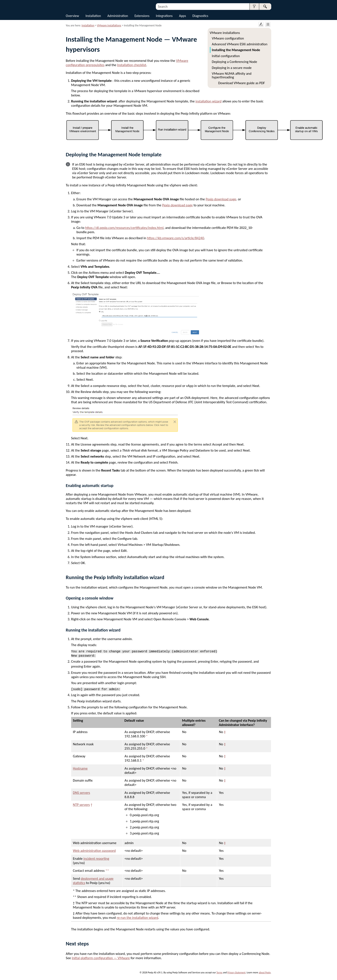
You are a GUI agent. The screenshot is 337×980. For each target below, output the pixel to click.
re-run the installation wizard (137, 918)
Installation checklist (132, 65)
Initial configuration (226, 56)
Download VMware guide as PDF (241, 83)
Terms (219, 972)
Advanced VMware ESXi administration (240, 44)
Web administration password (94, 851)
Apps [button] (182, 16)
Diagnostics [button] (200, 16)
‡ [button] (225, 732)
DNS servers (81, 793)
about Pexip (265, 972)
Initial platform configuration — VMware (101, 958)
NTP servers (81, 805)
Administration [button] (118, 16)
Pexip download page (221, 199)
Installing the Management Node (236, 50)
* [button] (147, 736)
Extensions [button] (142, 16)
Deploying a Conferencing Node (235, 62)
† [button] (92, 805)
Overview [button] (72, 16)
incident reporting (96, 858)
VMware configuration (228, 38)
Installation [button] (93, 16)
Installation (88, 25)
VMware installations (225, 33)
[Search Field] (214, 7)
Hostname (80, 768)
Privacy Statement (236, 972)
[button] (254, 7)
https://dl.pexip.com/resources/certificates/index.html (124, 228)
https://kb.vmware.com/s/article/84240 (176, 238)
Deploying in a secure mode (232, 68)
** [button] (107, 870)
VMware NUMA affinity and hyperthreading (232, 75)
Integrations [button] (164, 16)
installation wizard (208, 101)
